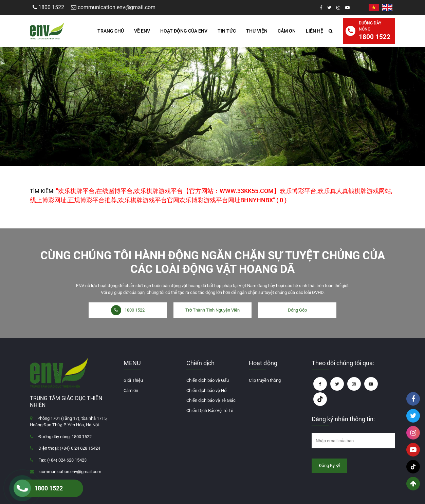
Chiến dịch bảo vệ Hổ (206, 390)
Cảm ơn (287, 31)
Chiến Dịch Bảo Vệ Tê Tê (210, 410)
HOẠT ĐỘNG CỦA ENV (184, 31)
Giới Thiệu (133, 380)
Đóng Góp (297, 310)
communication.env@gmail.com (70, 472)
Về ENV (142, 31)
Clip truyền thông (265, 380)
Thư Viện (257, 31)
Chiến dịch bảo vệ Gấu (208, 380)
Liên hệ (315, 31)
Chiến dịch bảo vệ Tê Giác (211, 400)
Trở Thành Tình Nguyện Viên (212, 310)
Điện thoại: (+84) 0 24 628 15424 (69, 448)
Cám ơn (131, 390)
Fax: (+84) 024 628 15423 (62, 460)
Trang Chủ (111, 31)
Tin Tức (227, 31)
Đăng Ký (329, 465)
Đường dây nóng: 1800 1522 (65, 437)
